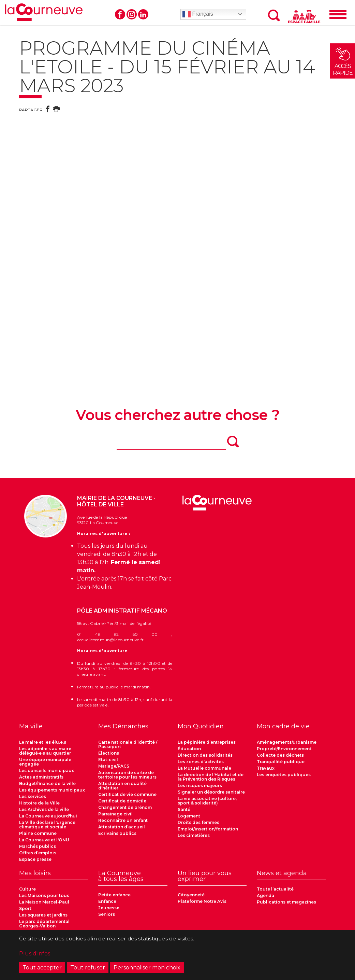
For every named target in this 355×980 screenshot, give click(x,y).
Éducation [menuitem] (189, 749)
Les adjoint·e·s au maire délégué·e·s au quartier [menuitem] (45, 751)
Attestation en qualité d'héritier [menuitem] (122, 786)
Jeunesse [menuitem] (109, 908)
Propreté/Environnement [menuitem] (284, 749)
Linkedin (143, 14)
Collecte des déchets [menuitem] (280, 755)
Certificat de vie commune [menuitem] (127, 794)
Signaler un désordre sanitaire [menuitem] (211, 792)
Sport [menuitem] (25, 908)
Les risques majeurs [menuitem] (200, 786)
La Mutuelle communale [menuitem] (204, 768)
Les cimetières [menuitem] (194, 835)
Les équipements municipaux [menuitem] (52, 790)
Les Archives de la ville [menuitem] (44, 809)
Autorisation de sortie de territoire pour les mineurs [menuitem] (127, 775)
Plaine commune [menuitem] (38, 833)
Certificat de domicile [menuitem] (122, 801)
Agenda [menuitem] (265, 895)
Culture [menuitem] (27, 889)
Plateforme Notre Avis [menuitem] (202, 901)
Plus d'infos (35, 954)
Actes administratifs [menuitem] (41, 777)
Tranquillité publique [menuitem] (281, 762)
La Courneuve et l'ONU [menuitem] (44, 840)
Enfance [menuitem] (107, 901)
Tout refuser (88, 968)
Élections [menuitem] (109, 753)
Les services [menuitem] (33, 796)
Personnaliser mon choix (147, 968)
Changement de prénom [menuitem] (125, 807)
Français (198, 14)
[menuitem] (54, 728)
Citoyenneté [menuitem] (191, 895)
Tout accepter (42, 968)
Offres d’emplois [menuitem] (38, 853)
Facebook (120, 14)
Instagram (132, 14)
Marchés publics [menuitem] (38, 846)
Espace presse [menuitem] (35, 859)
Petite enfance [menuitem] (114, 895)
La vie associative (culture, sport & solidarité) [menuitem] (207, 801)
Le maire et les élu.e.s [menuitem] (43, 742)
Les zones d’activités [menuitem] (201, 762)
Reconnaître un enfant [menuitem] (123, 820)
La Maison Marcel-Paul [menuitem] (44, 902)
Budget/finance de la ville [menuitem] (47, 783)
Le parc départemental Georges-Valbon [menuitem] (44, 924)
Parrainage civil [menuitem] (115, 814)
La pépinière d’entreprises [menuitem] (207, 742)
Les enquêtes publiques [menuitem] (284, 775)
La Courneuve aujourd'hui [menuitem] (48, 816)
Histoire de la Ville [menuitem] (39, 803)
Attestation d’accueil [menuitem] (122, 827)
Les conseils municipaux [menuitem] (47, 771)
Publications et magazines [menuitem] (286, 902)
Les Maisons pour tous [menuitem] (44, 895)
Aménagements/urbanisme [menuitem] (287, 742)
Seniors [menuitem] (107, 914)
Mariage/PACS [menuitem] (114, 766)
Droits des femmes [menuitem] (198, 822)
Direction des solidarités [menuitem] (205, 755)
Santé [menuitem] (184, 809)
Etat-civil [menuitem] (108, 760)
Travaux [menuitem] (266, 768)
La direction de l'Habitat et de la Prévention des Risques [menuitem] (211, 777)
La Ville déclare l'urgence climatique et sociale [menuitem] (47, 825)
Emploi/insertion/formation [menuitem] (208, 829)
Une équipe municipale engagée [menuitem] (45, 762)
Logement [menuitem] (189, 816)
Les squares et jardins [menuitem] (43, 915)
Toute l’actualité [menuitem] (275, 889)
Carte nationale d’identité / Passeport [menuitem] (128, 744)
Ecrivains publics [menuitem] (117, 833)
